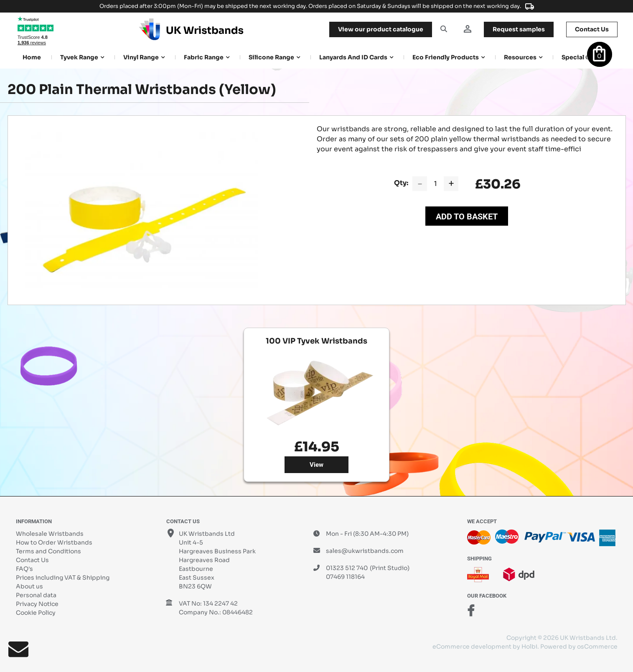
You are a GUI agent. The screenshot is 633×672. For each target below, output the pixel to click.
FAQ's (24, 569)
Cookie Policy (36, 613)
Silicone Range (271, 57)
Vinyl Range (141, 57)
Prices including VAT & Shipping (63, 578)
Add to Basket (467, 216)
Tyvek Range (79, 57)
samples (519, 29)
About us (29, 586)
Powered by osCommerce (579, 647)
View (316, 465)
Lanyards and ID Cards (353, 57)
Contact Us (32, 560)
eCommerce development (472, 647)
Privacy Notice (37, 604)
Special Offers (583, 57)
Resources (520, 57)
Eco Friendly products (446, 57)
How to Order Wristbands (54, 542)
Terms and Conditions (48, 551)
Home (32, 57)
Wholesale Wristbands (50, 534)
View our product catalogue (381, 29)
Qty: (401, 183)
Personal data (36, 595)
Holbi (529, 647)
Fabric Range (204, 57)
